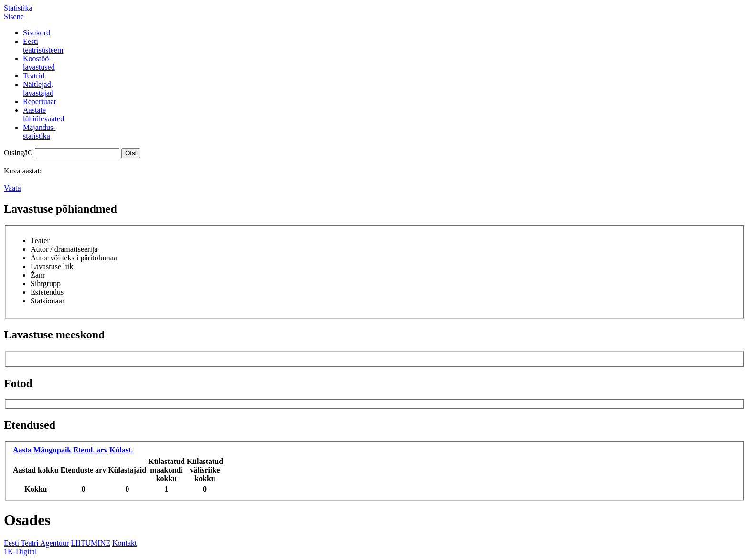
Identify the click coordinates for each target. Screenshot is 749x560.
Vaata (12, 188)
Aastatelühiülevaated (43, 114)
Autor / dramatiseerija (64, 249)
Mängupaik (52, 450)
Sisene (14, 16)
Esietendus (47, 292)
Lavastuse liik (52, 266)
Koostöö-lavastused (39, 63)
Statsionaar (48, 301)
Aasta (22, 450)
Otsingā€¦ (18, 153)
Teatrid (34, 76)
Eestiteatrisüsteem (43, 46)
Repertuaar (40, 102)
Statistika (18, 8)
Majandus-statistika (39, 132)
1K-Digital (20, 552)
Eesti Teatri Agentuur (36, 543)
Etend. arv (90, 450)
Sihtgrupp (46, 284)
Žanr (38, 275)
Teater (40, 241)
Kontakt (125, 543)
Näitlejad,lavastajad (38, 89)
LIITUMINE (91, 543)
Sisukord (37, 33)
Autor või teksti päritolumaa (74, 258)
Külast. (121, 450)
